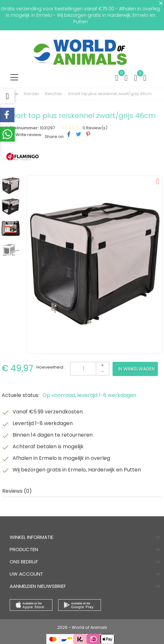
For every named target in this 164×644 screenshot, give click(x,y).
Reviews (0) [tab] (17, 491)
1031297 (47, 128)
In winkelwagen (137, 369)
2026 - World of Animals (82, 627)
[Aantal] (90, 369)
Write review (28, 135)
